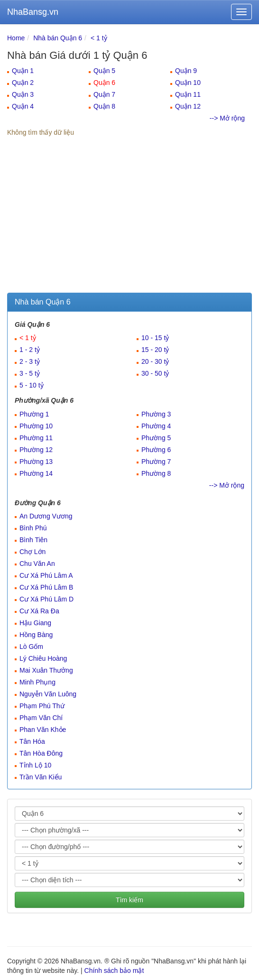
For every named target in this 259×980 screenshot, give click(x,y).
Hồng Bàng (36, 635)
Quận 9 (186, 71)
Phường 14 (36, 473)
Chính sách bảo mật (114, 971)
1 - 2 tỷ (30, 350)
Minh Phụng (37, 682)
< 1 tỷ (99, 38)
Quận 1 (23, 71)
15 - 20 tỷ (155, 350)
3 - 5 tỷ (30, 373)
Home (16, 38)
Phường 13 (36, 462)
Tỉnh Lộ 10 (35, 765)
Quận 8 (104, 106)
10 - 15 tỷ (155, 338)
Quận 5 (104, 71)
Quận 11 (188, 94)
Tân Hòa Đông (41, 753)
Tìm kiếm (129, 900)
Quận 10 (188, 83)
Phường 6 (156, 450)
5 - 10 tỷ (32, 385)
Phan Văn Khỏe (43, 730)
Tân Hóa (32, 741)
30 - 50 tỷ (155, 373)
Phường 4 (156, 426)
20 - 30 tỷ (155, 361)
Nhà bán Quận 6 (58, 38)
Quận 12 (188, 106)
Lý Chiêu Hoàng (43, 658)
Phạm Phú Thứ (42, 706)
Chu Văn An (37, 564)
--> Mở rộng (227, 118)
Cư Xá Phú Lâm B (46, 587)
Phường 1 (34, 414)
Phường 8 (156, 473)
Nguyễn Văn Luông (48, 694)
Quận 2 (23, 83)
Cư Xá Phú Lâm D (46, 599)
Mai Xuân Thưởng (46, 670)
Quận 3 (23, 94)
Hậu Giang (35, 623)
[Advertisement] (129, 222)
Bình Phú (33, 528)
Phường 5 (156, 438)
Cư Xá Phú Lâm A (46, 575)
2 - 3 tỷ (30, 361)
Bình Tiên (33, 540)
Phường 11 (36, 438)
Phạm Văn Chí (41, 718)
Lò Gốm (31, 647)
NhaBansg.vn (33, 12)
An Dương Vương (46, 516)
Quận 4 (23, 106)
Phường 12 (36, 450)
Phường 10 (36, 426)
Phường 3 (156, 414)
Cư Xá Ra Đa (39, 611)
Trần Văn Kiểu (41, 777)
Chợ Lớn (32, 552)
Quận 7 (104, 94)
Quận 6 (104, 83)
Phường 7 (156, 462)
